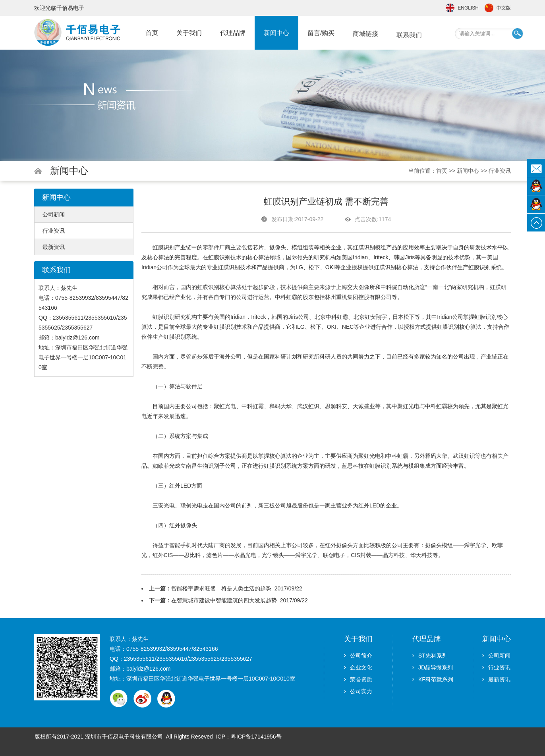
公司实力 (358, 691)
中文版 (504, 8)
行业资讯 (500, 171)
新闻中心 (276, 35)
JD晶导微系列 (433, 667)
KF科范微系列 (433, 679)
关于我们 (189, 33)
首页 (152, 33)
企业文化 (358, 667)
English (468, 8)
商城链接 (365, 40)
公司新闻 (54, 214)
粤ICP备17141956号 (256, 737)
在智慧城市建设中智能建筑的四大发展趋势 (224, 600)
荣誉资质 (358, 679)
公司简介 (358, 656)
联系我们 (409, 43)
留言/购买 (321, 37)
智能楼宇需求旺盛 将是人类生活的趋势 (221, 588)
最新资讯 (54, 247)
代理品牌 (233, 34)
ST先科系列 (430, 656)
